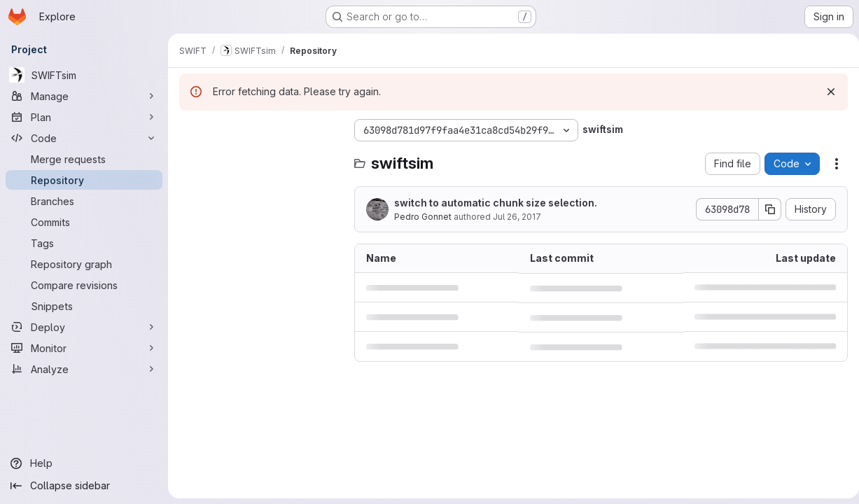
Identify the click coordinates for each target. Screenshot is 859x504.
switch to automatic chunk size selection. (496, 203)
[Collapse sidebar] (84, 486)
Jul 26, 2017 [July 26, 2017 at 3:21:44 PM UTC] (517, 217)
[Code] (84, 138)
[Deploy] (84, 327)
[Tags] (84, 243)
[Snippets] (84, 306)
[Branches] (84, 201)
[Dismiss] (825, 92)
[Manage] (84, 96)
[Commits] (84, 222)
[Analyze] (84, 369)
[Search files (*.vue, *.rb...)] (260, 158)
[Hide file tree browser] (190, 130)
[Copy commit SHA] (764, 209)
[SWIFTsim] (84, 75)
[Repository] (84, 180)
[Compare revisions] (84, 285)
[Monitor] (84, 348)
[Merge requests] (84, 159)
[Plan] (84, 117)
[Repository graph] (84, 264)
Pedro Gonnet (423, 217)
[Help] (84, 463)
